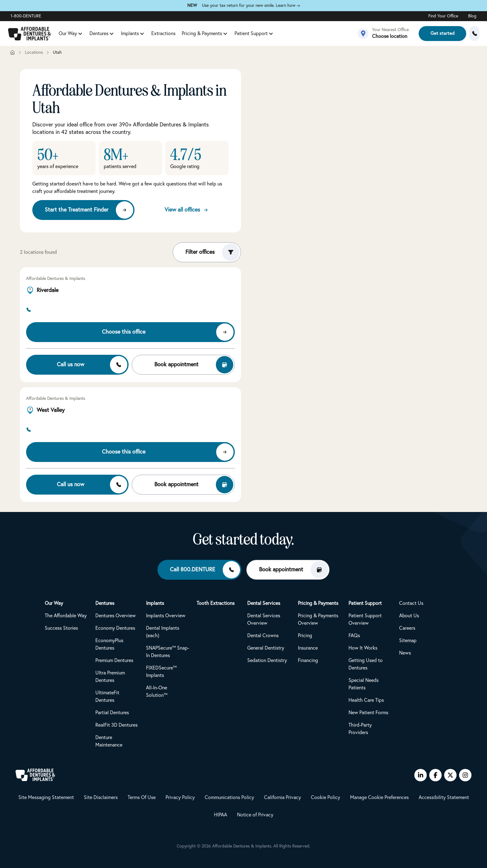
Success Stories (61, 628)
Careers (407, 628)
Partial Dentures (112, 713)
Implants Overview (166, 616)
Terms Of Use (142, 797)
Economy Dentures (115, 628)
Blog (472, 16)
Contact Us (411, 603)
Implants (130, 34)
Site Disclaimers (101, 797)
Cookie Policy (325, 797)
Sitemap (408, 641)
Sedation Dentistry (267, 660)
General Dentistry (266, 648)
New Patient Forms (368, 713)
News (405, 653)
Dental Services (264, 603)
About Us (409, 616)
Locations (34, 53)
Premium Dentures (114, 660)
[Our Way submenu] (80, 34)
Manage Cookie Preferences (379, 797)
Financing (308, 660)
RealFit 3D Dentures (116, 725)
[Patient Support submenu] (271, 34)
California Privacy (282, 797)
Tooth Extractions (216, 603)
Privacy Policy (180, 797)
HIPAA (221, 815)
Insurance (308, 648)
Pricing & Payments (202, 34)
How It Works (363, 648)
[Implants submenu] (142, 34)
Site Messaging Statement (46, 797)
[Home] (12, 53)
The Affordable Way (66, 616)
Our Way (68, 34)
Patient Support (251, 34)
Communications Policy (229, 797)
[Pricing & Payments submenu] (225, 34)
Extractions (163, 34)
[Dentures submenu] (112, 34)
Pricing (305, 636)
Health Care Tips (366, 700)
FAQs (354, 636)
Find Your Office (443, 16)
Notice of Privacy (255, 815)
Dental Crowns (263, 636)
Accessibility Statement (444, 797)
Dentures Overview (116, 616)
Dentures (99, 34)
